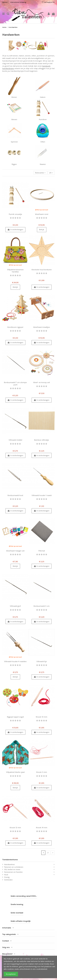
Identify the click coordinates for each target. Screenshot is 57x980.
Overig (7, 877)
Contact (5, 2)
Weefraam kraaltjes (42, 327)
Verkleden (8, 880)
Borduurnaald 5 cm (42, 606)
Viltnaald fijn (42, 661)
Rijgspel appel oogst (15, 717)
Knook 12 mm (15, 828)
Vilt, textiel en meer (12, 869)
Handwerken (9, 864)
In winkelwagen (15, 230)
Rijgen (14, 164)
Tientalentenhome (10, 860)
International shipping (18, 2)
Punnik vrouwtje (15, 214)
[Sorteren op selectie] (40, 173)
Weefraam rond (42, 214)
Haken (43, 97)
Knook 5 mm (42, 772)
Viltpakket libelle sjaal (15, 772)
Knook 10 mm (42, 717)
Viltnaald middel (15, 440)
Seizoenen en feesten (13, 872)
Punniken (43, 119)
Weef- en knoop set (42, 382)
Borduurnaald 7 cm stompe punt (15, 383)
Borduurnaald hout (15, 495)
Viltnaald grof (15, 606)
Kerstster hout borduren (42, 270)
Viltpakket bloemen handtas (15, 271)
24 (51, 173)
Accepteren (11, 974)
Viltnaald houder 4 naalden (15, 661)
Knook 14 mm (42, 828)
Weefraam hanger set (15, 551)
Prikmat (42, 551)
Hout (6, 875)
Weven (14, 119)
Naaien (43, 164)
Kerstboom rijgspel (15, 327)
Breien (14, 97)
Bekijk (42, 230)
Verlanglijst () (48, 2)
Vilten (43, 142)
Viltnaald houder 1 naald (42, 495)
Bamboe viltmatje (42, 440)
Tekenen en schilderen (14, 867)
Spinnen (14, 142)
